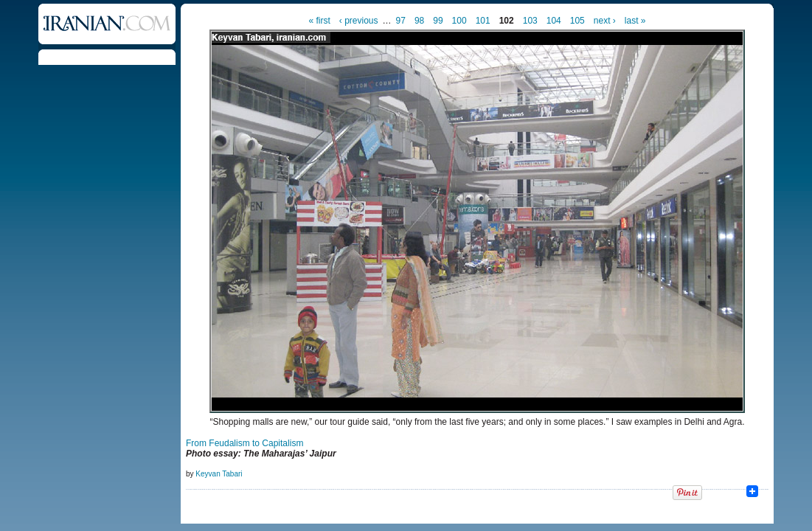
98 (419, 21)
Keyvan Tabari (219, 474)
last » (635, 21)
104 (554, 21)
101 (483, 21)
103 (530, 21)
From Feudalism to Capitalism (244, 443)
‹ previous (359, 21)
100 (459, 21)
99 (438, 21)
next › (605, 21)
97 (401, 21)
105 (577, 21)
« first (320, 21)
